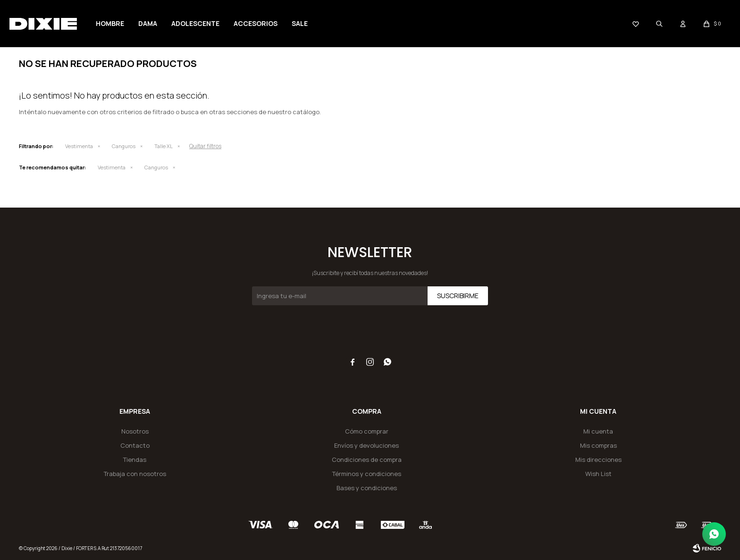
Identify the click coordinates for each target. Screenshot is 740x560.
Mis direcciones (598, 460)
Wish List (598, 474)
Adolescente (195, 23)
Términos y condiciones (367, 474)
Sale (300, 23)
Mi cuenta (598, 431)
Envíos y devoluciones (366, 445)
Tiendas (135, 460)
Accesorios (256, 23)
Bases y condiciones (367, 488)
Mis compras (598, 445)
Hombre (110, 23)
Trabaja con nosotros (135, 474)
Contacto (135, 445)
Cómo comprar (367, 431)
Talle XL (164, 146)
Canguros (124, 146)
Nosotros (135, 431)
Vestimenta (79, 146)
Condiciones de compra (367, 460)
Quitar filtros (205, 146)
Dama (148, 23)
